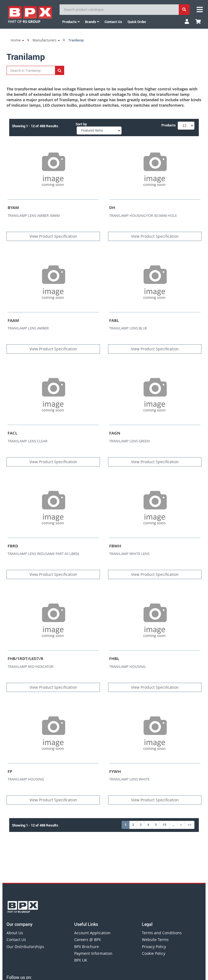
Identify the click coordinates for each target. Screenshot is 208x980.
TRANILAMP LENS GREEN (129, 441)
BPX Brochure (87, 947)
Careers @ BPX (87, 940)
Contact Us (16, 940)
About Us (15, 933)
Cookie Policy (154, 953)
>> (190, 825)
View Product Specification (53, 236)
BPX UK (81, 960)
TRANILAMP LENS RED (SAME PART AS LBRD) (43, 554)
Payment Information (93, 953)
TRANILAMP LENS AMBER (28, 328)
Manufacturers (46, 40)
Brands (92, 22)
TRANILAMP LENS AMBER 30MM (34, 215)
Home (17, 40)
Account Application (92, 933)
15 (164, 825)
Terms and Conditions (162, 933)
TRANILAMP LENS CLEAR (27, 441)
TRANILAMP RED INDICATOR (30, 667)
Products (71, 22)
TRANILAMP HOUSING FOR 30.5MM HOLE (143, 215)
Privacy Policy (154, 947)
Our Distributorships (25, 947)
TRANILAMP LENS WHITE (129, 779)
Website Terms (155, 940)
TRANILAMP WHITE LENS (129, 554)
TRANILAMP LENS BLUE (128, 328)
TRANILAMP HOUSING (127, 667)
